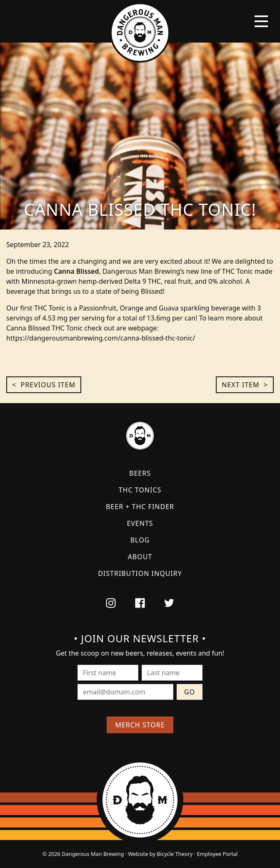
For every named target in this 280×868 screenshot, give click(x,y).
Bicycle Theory (175, 854)
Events (140, 523)
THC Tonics (140, 490)
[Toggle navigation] (261, 21)
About (140, 557)
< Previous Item (44, 385)
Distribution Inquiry (140, 573)
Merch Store (140, 725)
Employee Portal (217, 854)
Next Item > (245, 385)
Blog (140, 540)
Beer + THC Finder (140, 507)
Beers (140, 473)
